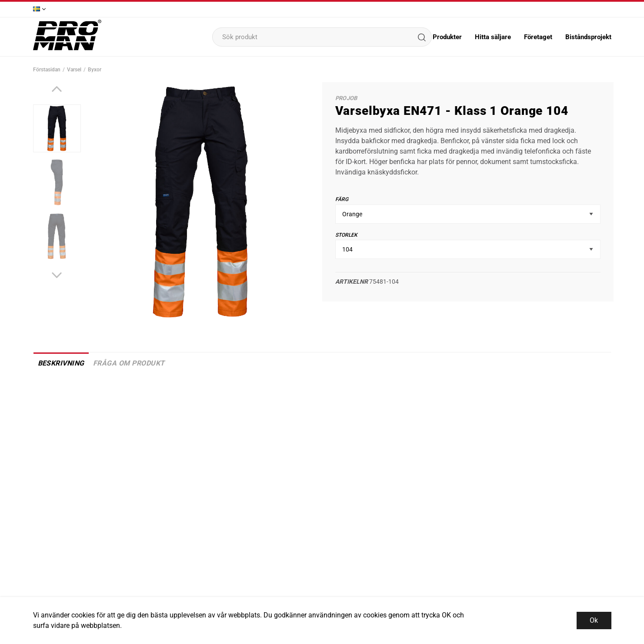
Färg (342, 199)
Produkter (447, 37)
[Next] (57, 275)
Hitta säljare (493, 37)
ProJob (346, 98)
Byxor (95, 70)
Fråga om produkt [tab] (129, 363)
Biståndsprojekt (588, 37)
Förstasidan (47, 70)
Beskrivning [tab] (61, 363)
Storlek (346, 235)
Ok (594, 620)
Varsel (74, 70)
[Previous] (57, 89)
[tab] (57, 128)
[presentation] (57, 128)
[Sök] (421, 37)
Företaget (538, 37)
